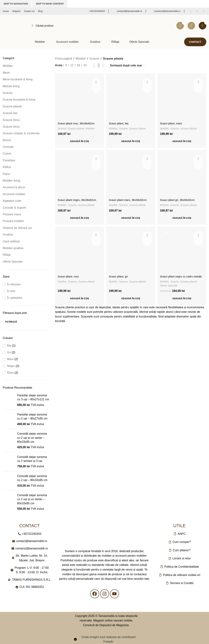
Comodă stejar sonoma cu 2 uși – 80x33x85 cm (32, 478)
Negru (11, 366)
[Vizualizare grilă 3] (99, 65)
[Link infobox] (95, 11)
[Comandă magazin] (127, 65)
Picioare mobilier (13, 221)
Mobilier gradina (13, 248)
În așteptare (15, 298)
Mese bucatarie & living (18, 79)
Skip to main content (50, 4)
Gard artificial (11, 241)
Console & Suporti (14, 208)
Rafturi (7, 167)
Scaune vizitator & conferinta (21, 133)
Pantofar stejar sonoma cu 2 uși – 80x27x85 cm (32, 416)
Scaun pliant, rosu (69, 276)
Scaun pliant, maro (173, 122)
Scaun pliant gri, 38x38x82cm (180, 199)
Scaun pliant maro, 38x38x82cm (130, 199)
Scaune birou (11, 120)
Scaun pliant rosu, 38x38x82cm (78, 122)
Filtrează (11, 322)
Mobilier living (11, 181)
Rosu (10, 373)
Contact (195, 42)
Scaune (8, 93)
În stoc (11, 291)
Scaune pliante (12, 106)
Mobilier (8, 66)
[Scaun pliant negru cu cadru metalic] (182, 252)
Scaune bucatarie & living (19, 100)
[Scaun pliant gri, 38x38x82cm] (182, 175)
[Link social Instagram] (197, 11)
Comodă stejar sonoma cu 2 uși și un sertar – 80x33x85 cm (32, 499)
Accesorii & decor (14, 187)
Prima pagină (63, 59)
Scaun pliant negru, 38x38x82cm (79, 199)
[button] (79, 140)
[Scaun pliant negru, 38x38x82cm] (79, 175)
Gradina (8, 235)
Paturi (6, 174)
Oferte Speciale (13, 262)
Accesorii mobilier (14, 194)
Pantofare (9, 160)
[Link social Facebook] (191, 11)
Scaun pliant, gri (120, 276)
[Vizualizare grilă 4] (103, 65)
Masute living (11, 86)
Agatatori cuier (12, 201)
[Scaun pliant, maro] (182, 97)
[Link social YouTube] (204, 11)
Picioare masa (12, 214)
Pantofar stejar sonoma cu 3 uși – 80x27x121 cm (33, 397)
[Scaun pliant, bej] (131, 97)
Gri (9, 352)
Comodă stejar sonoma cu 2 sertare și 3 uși (32, 459)
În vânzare (14, 284)
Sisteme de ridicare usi (17, 228)
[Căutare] (101, 26)
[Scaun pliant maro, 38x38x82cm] (131, 175)
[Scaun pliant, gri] (131, 252)
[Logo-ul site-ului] (14, 25)
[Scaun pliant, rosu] (79, 252)
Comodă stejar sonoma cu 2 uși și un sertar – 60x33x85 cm (32, 438)
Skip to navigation (16, 4)
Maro (10, 359)
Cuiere (7, 154)
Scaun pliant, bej (120, 122)
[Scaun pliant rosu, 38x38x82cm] (79, 97)
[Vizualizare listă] (94, 65)
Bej (9, 346)
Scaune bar (10, 113)
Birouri (7, 140)
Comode (8, 147)
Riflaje (7, 255)
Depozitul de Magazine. (114, 625)
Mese (6, 73)
